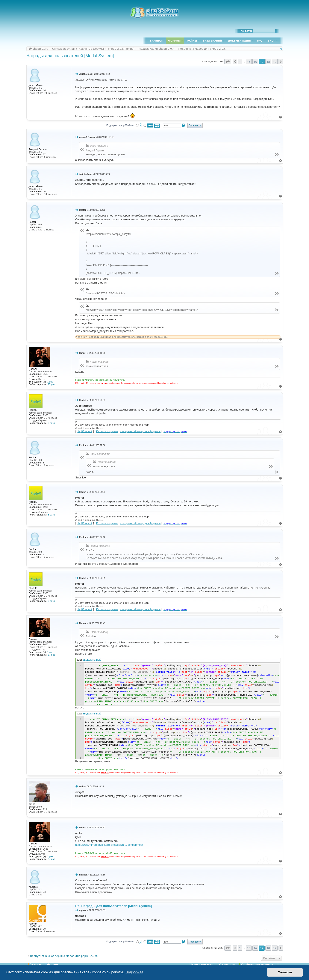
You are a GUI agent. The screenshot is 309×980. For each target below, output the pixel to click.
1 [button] (240, 62)
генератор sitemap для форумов (141, 431)
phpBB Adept (85, 431)
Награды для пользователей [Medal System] (70, 56)
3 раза (51, 423)
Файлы (192, 41)
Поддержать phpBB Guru (120, 125)
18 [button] (268, 62)
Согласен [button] (285, 972)
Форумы (174, 41)
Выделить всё (92, 660)
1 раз (50, 382)
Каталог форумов (107, 431)
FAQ (260, 41)
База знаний (213, 41)
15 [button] (249, 62)
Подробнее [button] (134, 972)
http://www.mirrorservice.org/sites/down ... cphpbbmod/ (109, 845)
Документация (239, 41)
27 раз (51, 384)
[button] (228, 62)
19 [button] (275, 62)
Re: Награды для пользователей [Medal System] (114, 906)
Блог (271, 41)
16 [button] (255, 62)
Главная (156, 41)
